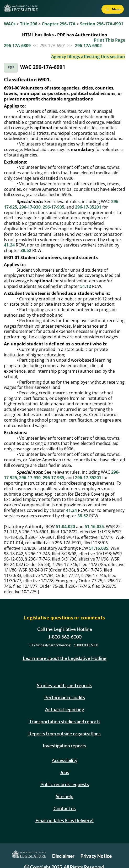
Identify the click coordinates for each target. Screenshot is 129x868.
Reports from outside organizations (64, 733)
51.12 (86, 286)
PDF (11, 67)
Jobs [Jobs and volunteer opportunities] (64, 772)
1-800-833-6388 (86, 645)
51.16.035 (94, 527)
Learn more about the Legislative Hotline (65, 658)
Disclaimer (63, 856)
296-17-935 (53, 207)
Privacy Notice (96, 856)
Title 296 (29, 24)
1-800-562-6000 (64, 637)
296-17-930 (30, 207)
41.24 (9, 245)
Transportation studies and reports (65, 721)
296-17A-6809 (17, 46)
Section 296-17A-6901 (102, 24)
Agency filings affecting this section (88, 57)
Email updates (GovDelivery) (64, 820)
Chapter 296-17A (59, 24)
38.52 (26, 250)
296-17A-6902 (88, 46)
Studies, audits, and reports (65, 685)
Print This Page (109, 40)
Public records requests (65, 784)
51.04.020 (65, 527)
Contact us (65, 808)
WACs (10, 24)
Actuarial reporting (65, 709)
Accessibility (64, 760)
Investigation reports (64, 746)
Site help (65, 796)
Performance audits (65, 697)
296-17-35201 (88, 207)
